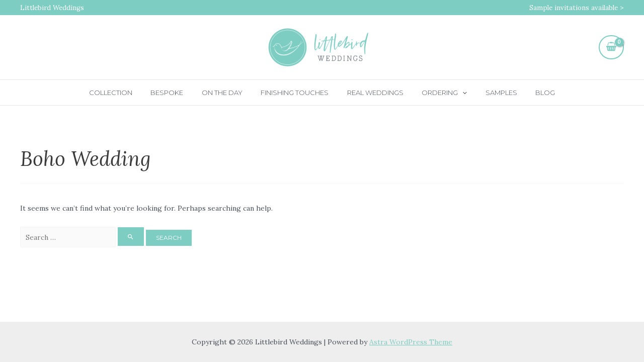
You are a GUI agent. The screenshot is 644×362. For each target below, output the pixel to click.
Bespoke (180, 93)
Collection (129, 93)
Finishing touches (298, 93)
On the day (230, 93)
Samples (488, 93)
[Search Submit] (131, 237)
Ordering (437, 93)
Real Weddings (373, 93)
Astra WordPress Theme (411, 342)
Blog (527, 93)
